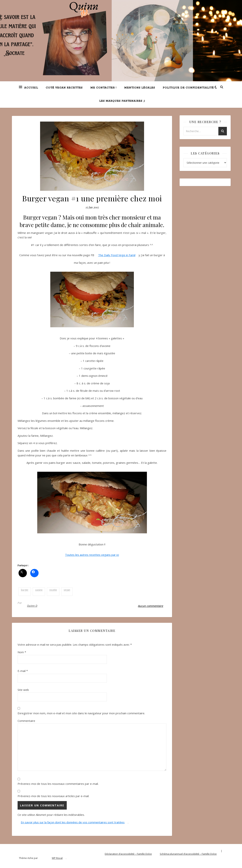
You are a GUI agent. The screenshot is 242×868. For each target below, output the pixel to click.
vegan (67, 590)
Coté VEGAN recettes (64, 88)
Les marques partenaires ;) (122, 101)
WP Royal (57, 858)
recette (53, 590)
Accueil (31, 88)
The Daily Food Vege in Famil (117, 255)
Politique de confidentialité (188, 88)
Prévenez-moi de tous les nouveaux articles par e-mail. (53, 796)
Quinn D (32, 606)
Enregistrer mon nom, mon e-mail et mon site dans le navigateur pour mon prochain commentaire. (81, 713)
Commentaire (26, 721)
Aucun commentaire (151, 606)
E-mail (23, 671)
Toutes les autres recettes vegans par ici (92, 555)
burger (25, 590)
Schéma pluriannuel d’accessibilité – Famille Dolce (188, 854)
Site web (23, 690)
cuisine (39, 590)
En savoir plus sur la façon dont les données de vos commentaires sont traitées (73, 822)
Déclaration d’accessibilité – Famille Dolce (128, 854)
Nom (22, 652)
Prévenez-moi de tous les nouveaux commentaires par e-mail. (58, 784)
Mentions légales (140, 88)
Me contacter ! (103, 88)
